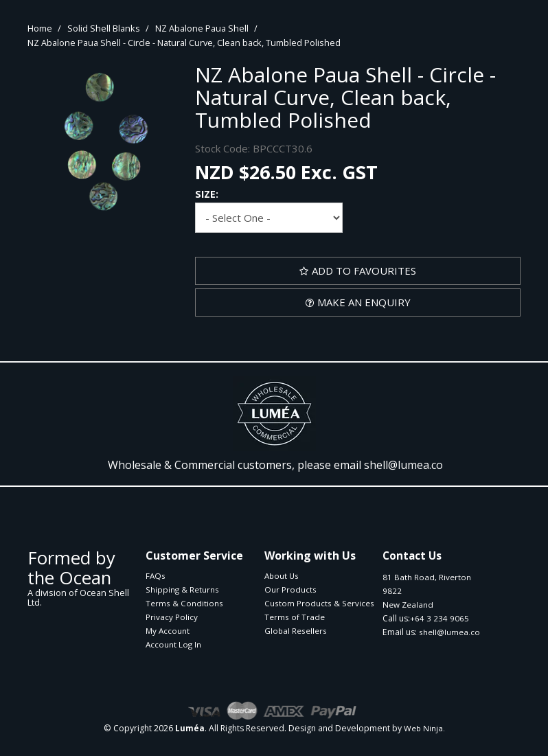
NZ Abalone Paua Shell (202, 28)
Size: (207, 194)
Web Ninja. (424, 728)
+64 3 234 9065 (439, 618)
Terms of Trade (295, 617)
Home (40, 28)
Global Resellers (296, 631)
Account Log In (173, 644)
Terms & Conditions (184, 603)
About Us (282, 576)
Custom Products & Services (319, 603)
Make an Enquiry (364, 302)
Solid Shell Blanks (104, 28)
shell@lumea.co (403, 465)
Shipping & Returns (182, 589)
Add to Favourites (364, 271)
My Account (168, 631)
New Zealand (408, 605)
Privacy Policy (172, 617)
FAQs (156, 576)
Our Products (290, 589)
